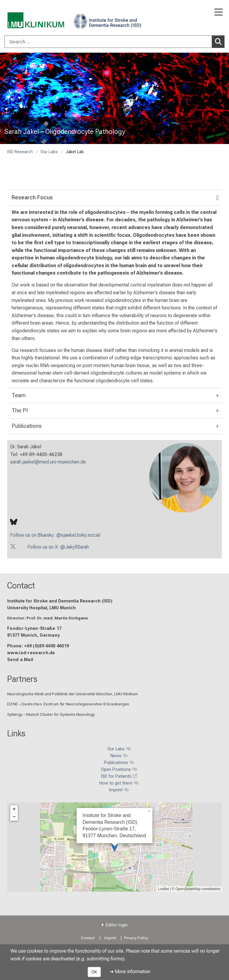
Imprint (110, 938)
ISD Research (20, 152)
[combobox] (114, 42)
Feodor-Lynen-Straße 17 (34, 629)
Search (220, 41)
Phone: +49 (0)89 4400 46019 (38, 646)
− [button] (14, 817)
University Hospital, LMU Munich (41, 608)
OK (94, 972)
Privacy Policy (136, 938)
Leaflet (163, 889)
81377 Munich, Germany (33, 636)
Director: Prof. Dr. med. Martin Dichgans (48, 618)
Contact (21, 586)
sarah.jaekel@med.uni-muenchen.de (48, 462)
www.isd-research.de (31, 653)
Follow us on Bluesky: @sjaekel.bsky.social (55, 535)
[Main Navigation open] (219, 13)
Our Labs (49, 152)
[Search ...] (108, 42)
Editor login (117, 925)
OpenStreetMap (188, 889)
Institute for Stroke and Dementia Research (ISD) (60, 601)
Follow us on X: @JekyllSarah (58, 547)
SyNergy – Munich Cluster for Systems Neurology (51, 714)
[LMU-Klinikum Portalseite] (25, 18)
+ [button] (14, 809)
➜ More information (130, 972)
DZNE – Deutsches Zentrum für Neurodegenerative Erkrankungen (68, 704)
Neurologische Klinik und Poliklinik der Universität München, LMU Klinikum (72, 694)
